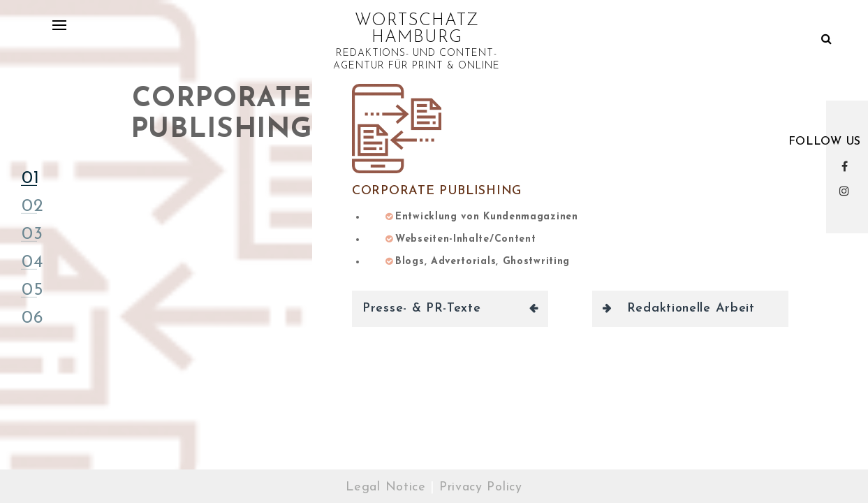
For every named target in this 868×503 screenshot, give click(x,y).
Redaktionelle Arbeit (691, 308)
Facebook (847, 166)
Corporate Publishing (437, 191)
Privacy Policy (481, 487)
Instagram (847, 191)
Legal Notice (385, 487)
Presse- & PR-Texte (422, 308)
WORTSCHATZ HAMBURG (417, 29)
